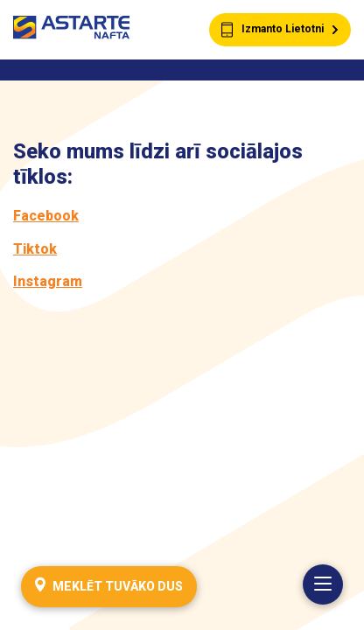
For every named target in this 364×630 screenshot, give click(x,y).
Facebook (46, 216)
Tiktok (35, 249)
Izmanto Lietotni (280, 30)
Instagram (48, 281)
